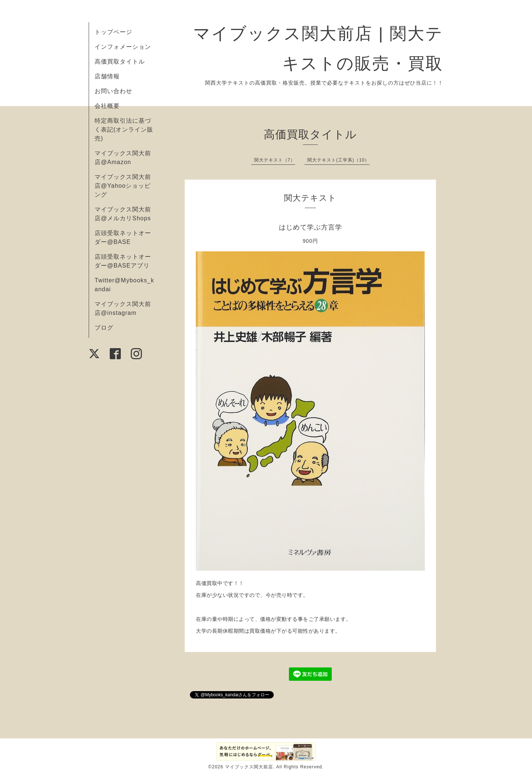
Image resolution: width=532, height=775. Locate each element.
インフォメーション (123, 47)
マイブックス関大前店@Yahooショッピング (123, 186)
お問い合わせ (113, 91)
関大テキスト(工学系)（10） (338, 160)
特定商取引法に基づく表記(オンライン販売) (124, 130)
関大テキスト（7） (275, 160)
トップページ (113, 32)
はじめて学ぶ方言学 (311, 227)
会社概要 (107, 106)
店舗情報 (107, 76)
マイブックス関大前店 (249, 767)
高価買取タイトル (120, 62)
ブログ (104, 328)
